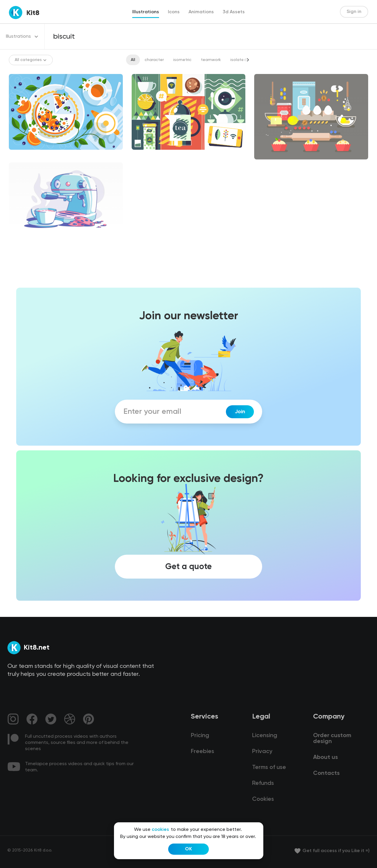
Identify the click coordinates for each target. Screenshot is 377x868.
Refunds (263, 783)
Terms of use (269, 767)
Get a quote (188, 566)
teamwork (211, 60)
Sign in (354, 12)
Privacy (262, 752)
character (154, 60)
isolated (238, 60)
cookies (160, 830)
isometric (182, 60)
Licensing (265, 736)
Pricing (200, 736)
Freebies (202, 752)
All (133, 60)
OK (188, 849)
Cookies (263, 799)
